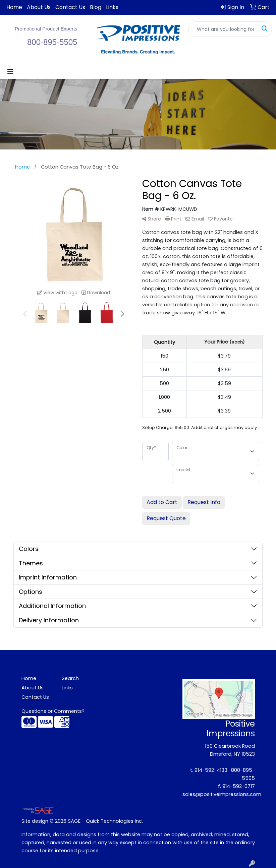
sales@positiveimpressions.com (222, 794)
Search (70, 678)
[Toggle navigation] (10, 72)
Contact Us (70, 7)
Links (112, 7)
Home (14, 7)
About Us (39, 7)
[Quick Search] (223, 29)
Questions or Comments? (53, 711)
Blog (96, 7)
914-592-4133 (211, 770)
